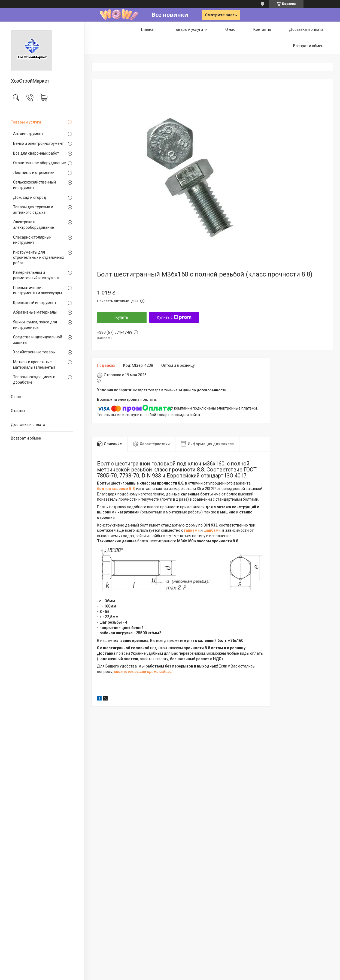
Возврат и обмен (26, 438)
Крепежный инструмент (35, 303)
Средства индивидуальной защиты (38, 340)
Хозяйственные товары (34, 352)
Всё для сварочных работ (36, 153)
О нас (16, 397)
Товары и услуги (26, 122)
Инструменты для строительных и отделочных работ (39, 258)
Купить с (174, 317)
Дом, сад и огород (30, 197)
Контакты (262, 29)
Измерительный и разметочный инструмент (36, 275)
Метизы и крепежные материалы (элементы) (34, 365)
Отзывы (18, 411)
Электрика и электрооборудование (34, 225)
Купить (122, 317)
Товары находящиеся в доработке (34, 380)
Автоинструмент (28, 134)
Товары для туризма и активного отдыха (33, 210)
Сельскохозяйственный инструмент (34, 185)
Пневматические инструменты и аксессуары (37, 290)
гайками (192, 530)
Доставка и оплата (28, 425)
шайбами (212, 530)
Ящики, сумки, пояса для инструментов (35, 325)
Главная (148, 29)
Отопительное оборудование (40, 163)
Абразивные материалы (35, 312)
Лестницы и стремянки (34, 173)
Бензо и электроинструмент (38, 143)
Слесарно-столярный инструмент (32, 240)
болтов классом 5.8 (116, 489)
